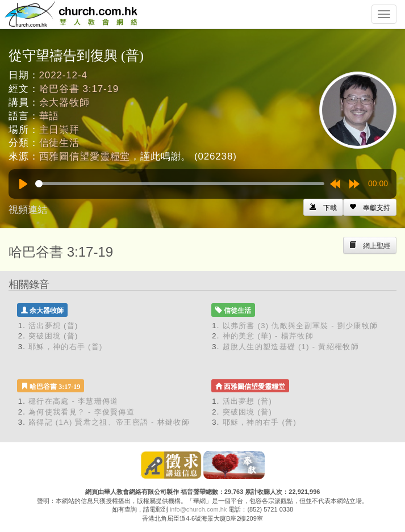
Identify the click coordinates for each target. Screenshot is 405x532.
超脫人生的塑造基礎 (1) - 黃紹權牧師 (291, 347)
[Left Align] (370, 207)
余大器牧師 (64, 102)
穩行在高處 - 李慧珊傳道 (73, 401)
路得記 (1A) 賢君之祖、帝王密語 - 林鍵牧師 (109, 422)
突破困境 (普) (53, 336)
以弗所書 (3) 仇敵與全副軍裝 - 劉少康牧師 (300, 326)
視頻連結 (28, 210)
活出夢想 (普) (53, 326)
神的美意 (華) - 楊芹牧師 (268, 336)
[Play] (23, 184)
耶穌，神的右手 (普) (66, 347)
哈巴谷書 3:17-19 (79, 89)
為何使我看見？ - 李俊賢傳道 (82, 412)
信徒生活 (59, 143)
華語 (49, 116)
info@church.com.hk (198, 509)
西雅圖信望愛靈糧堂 (85, 156)
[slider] (180, 184)
